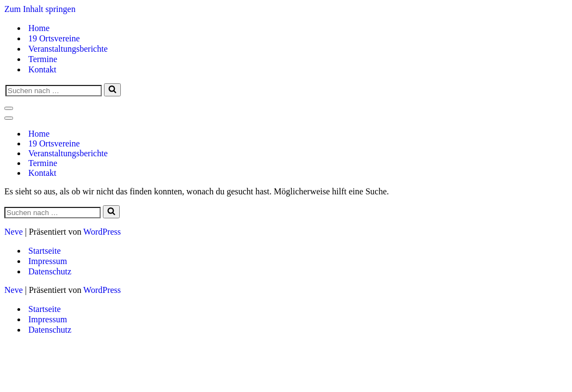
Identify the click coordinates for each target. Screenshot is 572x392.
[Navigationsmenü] (9, 108)
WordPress (102, 232)
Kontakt (42, 69)
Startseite (45, 251)
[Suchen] (54, 91)
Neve (14, 232)
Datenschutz (50, 271)
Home (39, 28)
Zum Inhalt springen (40, 9)
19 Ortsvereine (54, 38)
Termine (43, 59)
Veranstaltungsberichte (68, 49)
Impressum (48, 261)
